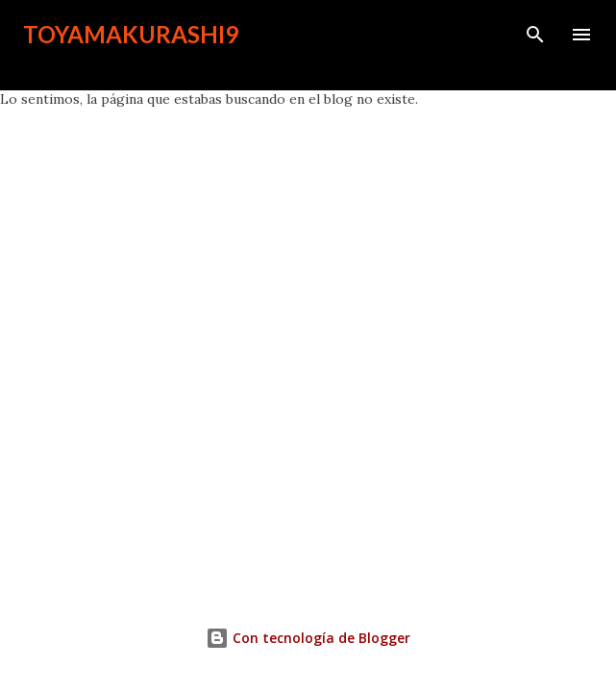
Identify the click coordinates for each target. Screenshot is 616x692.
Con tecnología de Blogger (308, 638)
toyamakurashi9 (131, 34)
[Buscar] (535, 35)
